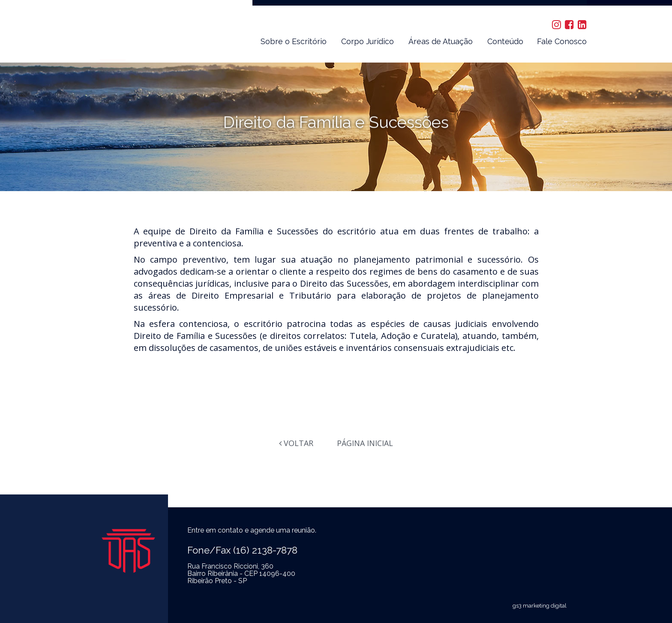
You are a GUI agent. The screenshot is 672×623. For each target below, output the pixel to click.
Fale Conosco (562, 41)
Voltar (296, 443)
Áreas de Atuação (441, 41)
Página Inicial (365, 443)
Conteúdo (505, 41)
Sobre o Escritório (294, 41)
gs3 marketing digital (540, 606)
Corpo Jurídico (367, 41)
